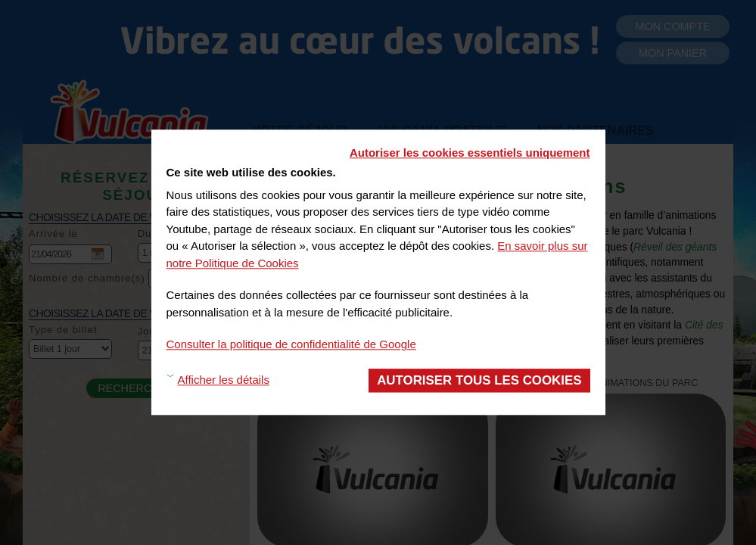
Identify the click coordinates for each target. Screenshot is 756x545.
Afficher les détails (224, 380)
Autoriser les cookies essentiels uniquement (470, 153)
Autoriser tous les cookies (479, 380)
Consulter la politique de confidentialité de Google (291, 344)
